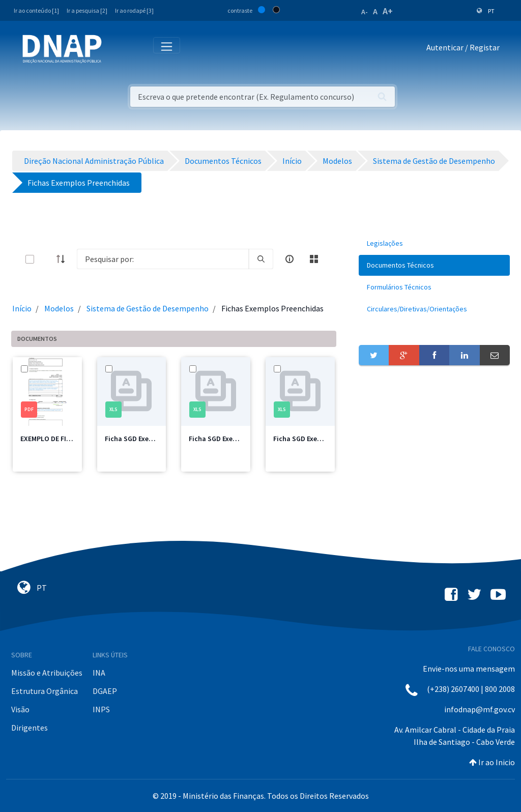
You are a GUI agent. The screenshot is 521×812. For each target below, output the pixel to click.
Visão (20, 709)
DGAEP (105, 691)
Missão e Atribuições (47, 673)
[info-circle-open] (290, 259)
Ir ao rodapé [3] (134, 10)
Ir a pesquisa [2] (87, 10)
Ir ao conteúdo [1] (36, 10)
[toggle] (46, 259)
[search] (261, 259)
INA (99, 673)
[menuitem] (434, 243)
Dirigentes (30, 728)
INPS (101, 709)
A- (365, 12)
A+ (388, 11)
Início (22, 308)
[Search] (163, 259)
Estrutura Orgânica (45, 691)
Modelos (59, 308)
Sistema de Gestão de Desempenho (148, 308)
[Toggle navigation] (116, 49)
